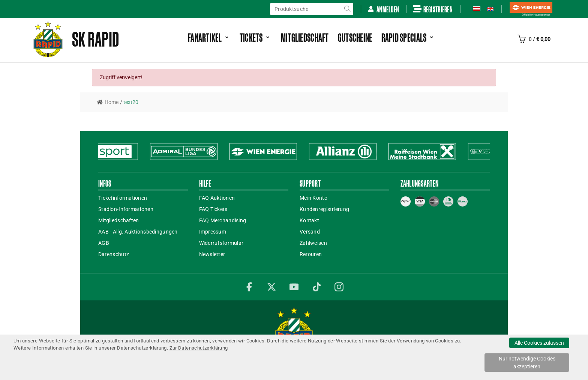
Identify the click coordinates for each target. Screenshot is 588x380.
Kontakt (309, 220)
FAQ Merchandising (223, 220)
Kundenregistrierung (324, 209)
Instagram (339, 287)
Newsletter (212, 254)
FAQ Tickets (213, 209)
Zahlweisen (313, 243)
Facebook (249, 287)
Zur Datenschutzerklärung (199, 348)
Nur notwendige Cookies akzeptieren (527, 363)
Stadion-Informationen (126, 209)
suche (347, 9)
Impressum (213, 232)
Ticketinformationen (123, 198)
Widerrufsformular (221, 243)
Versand (310, 232)
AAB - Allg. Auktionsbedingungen (138, 232)
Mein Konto (313, 198)
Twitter (271, 287)
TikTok (316, 287)
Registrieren (433, 9)
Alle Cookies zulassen (539, 343)
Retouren (311, 254)
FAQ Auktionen (217, 198)
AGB (104, 243)
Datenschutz (114, 254)
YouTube (294, 287)
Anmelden (383, 9)
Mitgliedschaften (118, 220)
